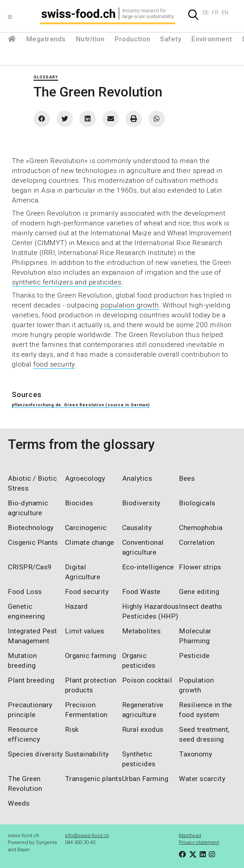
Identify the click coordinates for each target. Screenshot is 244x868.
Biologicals (197, 503)
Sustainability (87, 754)
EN (225, 13)
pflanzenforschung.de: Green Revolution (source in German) (81, 405)
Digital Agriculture (83, 572)
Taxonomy (196, 754)
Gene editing (199, 592)
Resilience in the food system (206, 710)
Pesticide (194, 656)
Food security (87, 592)
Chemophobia (201, 528)
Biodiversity (141, 503)
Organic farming (91, 656)
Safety (171, 39)
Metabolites (142, 631)
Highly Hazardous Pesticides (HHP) (151, 611)
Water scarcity (202, 779)
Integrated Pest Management (33, 636)
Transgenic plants (94, 779)
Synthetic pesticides (139, 759)
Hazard (77, 606)
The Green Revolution (25, 784)
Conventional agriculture (143, 547)
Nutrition (90, 39)
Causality (137, 528)
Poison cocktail (147, 680)
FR (215, 13)
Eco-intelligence (148, 567)
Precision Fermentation (86, 710)
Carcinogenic (86, 528)
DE (206, 13)
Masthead (190, 836)
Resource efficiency (24, 734)
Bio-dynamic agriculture (28, 508)
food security (54, 364)
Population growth (196, 685)
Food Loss (25, 592)
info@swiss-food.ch (87, 836)
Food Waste (141, 592)
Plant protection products (91, 685)
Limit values (85, 631)
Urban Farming (145, 779)
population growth (130, 305)
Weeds (19, 803)
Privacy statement (199, 842)
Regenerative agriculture (143, 710)
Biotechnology (31, 528)
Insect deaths (201, 606)
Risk (72, 730)
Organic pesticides (139, 661)
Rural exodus (143, 730)
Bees (187, 478)
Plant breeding (31, 680)
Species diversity (35, 754)
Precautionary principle (30, 710)
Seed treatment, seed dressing (204, 734)
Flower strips (200, 567)
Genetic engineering (26, 611)
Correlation (197, 542)
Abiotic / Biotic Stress (32, 483)
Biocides (79, 503)
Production (132, 39)
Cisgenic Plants (33, 542)
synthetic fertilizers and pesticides (67, 282)
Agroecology (85, 478)
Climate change (90, 542)
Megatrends (46, 39)
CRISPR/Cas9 (30, 567)
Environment (212, 39)
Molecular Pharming (195, 636)
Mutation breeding (22, 661)
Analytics (137, 478)
